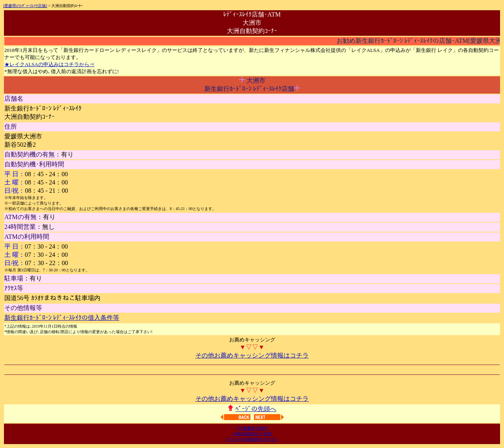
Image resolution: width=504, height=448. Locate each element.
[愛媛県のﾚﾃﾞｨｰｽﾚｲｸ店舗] (25, 6)
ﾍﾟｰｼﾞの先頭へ (256, 409)
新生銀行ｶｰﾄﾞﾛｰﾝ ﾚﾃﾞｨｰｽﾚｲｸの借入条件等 (62, 318)
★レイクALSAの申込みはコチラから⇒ (49, 64)
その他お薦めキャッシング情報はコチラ (252, 355)
